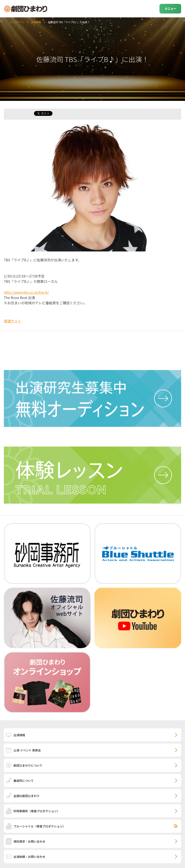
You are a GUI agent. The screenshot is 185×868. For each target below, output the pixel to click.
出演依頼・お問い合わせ (29, 857)
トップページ (17, 22)
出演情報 (36, 22)
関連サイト (13, 321)
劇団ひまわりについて (28, 765)
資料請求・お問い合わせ (29, 841)
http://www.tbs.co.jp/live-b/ (26, 292)
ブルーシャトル (40, 826)
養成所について (24, 781)
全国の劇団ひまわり (26, 796)
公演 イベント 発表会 (27, 750)
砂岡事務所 (37, 811)
